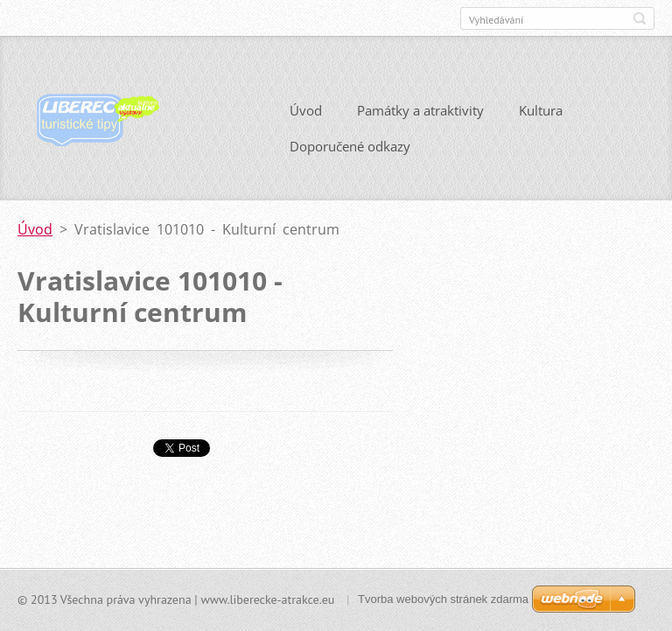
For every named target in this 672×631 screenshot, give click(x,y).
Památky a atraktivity (420, 110)
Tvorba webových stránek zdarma (443, 599)
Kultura (541, 110)
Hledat (640, 18)
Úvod (306, 110)
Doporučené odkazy (350, 146)
